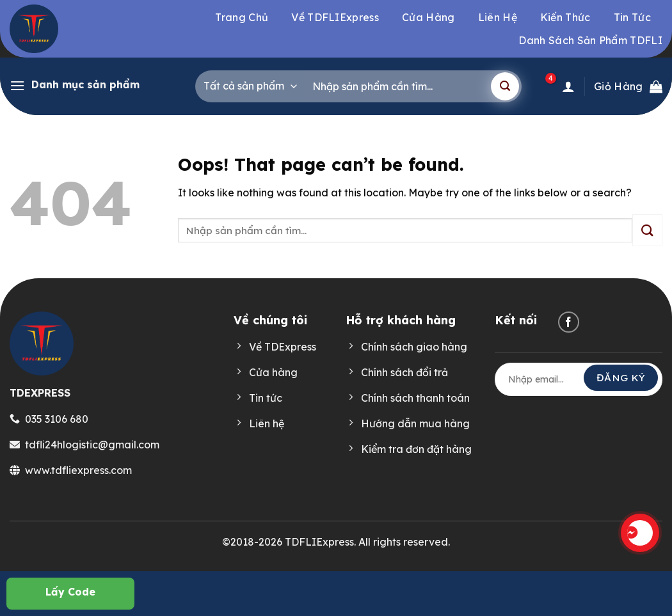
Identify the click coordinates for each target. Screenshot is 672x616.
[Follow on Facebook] (569, 322)
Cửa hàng (428, 17)
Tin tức (632, 17)
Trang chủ (242, 17)
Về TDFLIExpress (335, 17)
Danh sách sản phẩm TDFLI (590, 40)
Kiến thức (565, 17)
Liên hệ (498, 17)
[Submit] (505, 86)
